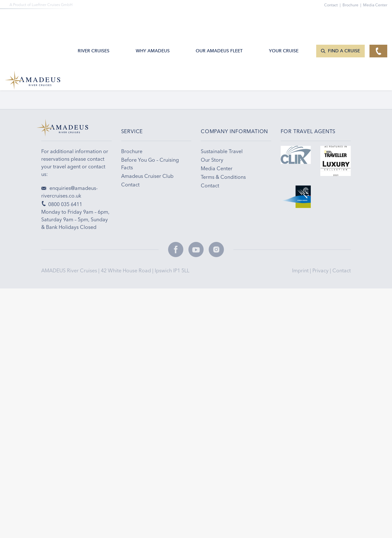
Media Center (375, 5)
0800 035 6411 (58, 85)
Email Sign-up (163, 85)
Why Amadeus (153, 20)
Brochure (353, 5)
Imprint (301, 270)
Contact (342, 270)
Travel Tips (268, 85)
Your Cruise (284, 20)
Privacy (321, 270)
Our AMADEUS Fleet (219, 20)
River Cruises (94, 20)
